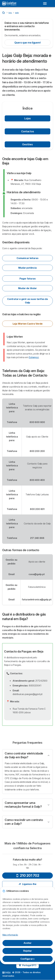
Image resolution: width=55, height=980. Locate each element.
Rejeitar (27, 951)
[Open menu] (46, 4)
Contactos (28, 131)
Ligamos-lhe (27, 884)
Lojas (28, 118)
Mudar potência (27, 268)
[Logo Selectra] (9, 4)
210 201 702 (28, 875)
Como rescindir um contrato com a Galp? (24, 822)
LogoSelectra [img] (6, 973)
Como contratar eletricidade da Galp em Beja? (24, 755)
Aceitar (28, 943)
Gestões (27, 144)
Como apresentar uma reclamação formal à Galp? (23, 805)
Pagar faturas (28, 279)
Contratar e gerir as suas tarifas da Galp (27, 301)
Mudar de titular (27, 288)
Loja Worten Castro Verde (28, 324)
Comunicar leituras (27, 258)
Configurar (27, 959)
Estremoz (34, 357)
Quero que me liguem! (28, 43)
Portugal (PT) (27, 965)
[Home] (4, 12)
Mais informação (10, 935)
